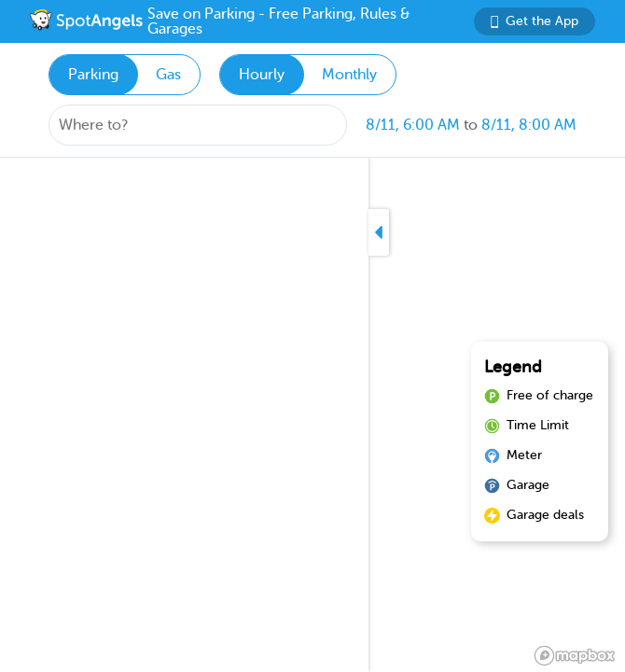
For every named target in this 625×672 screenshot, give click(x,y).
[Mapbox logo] (575, 656)
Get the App (535, 21)
